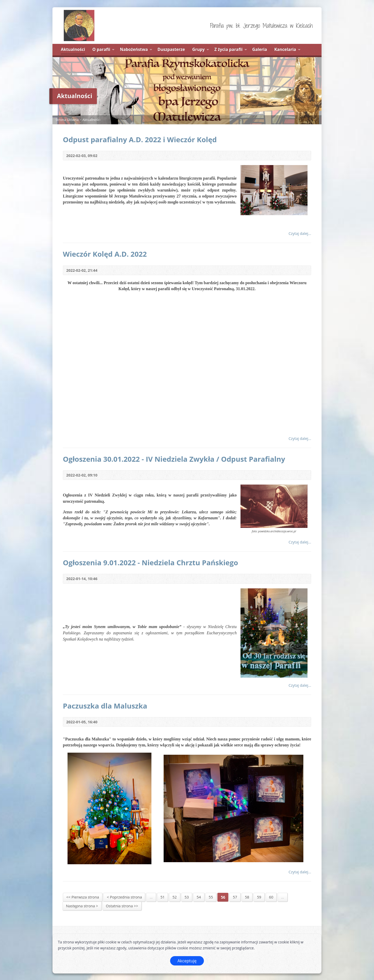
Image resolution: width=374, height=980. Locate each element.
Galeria (260, 49)
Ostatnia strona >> (122, 906)
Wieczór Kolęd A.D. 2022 (105, 254)
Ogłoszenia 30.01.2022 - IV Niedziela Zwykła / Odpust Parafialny (174, 459)
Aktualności (73, 49)
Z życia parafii (228, 49)
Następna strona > (82, 906)
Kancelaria (285, 49)
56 (223, 897)
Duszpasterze (171, 49)
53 (187, 897)
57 (235, 897)
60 (271, 897)
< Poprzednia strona (124, 897)
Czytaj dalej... (300, 233)
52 (175, 897)
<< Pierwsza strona (83, 897)
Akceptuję (187, 961)
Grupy (198, 49)
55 (211, 897)
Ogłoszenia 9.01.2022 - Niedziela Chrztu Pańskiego (151, 563)
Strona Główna (67, 120)
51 (163, 897)
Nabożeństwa (134, 49)
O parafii (101, 49)
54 (199, 897)
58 (247, 897)
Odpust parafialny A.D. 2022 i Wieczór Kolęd (140, 139)
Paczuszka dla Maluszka (105, 706)
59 (259, 897)
